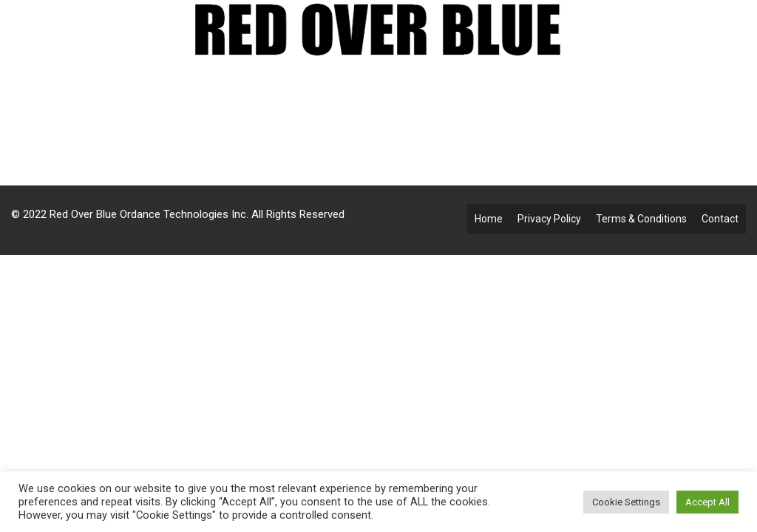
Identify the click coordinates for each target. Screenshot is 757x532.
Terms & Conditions (641, 219)
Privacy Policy (549, 219)
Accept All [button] (707, 502)
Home (489, 219)
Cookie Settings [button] (626, 502)
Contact (720, 219)
